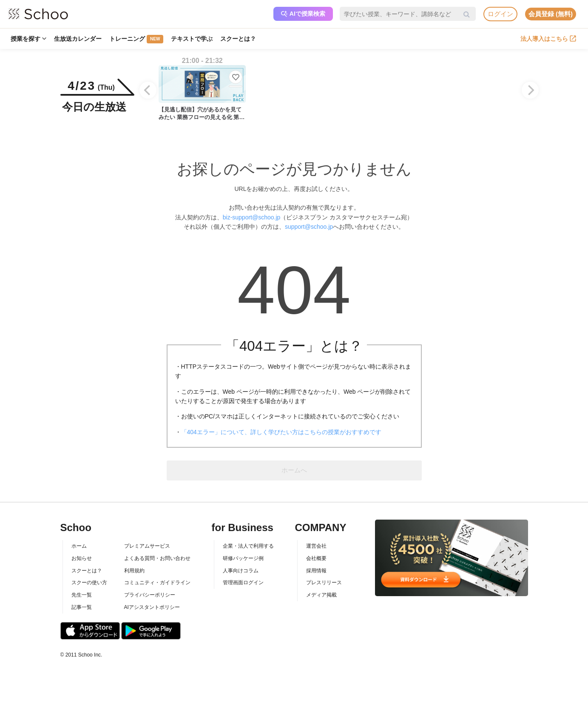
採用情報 (316, 571)
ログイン (500, 14)
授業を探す (28, 39)
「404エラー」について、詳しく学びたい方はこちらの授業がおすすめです (281, 432)
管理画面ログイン (243, 583)
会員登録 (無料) (551, 14)
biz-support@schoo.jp (252, 217)
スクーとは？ (238, 39)
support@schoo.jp (309, 227)
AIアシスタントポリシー (152, 607)
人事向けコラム (241, 571)
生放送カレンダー (78, 39)
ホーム (79, 546)
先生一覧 (82, 595)
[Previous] (148, 90)
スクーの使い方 (89, 583)
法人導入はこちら (548, 39)
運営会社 (316, 546)
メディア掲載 (321, 595)
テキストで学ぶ (192, 39)
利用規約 (134, 571)
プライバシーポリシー (150, 595)
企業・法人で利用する (248, 546)
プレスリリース (324, 583)
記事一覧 (82, 607)
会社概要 (316, 558)
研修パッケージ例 (243, 558)
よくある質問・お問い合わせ (157, 558)
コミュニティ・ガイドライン (157, 583)
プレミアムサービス (147, 546)
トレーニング (136, 39)
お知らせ (82, 558)
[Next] (530, 90)
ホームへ (294, 470)
